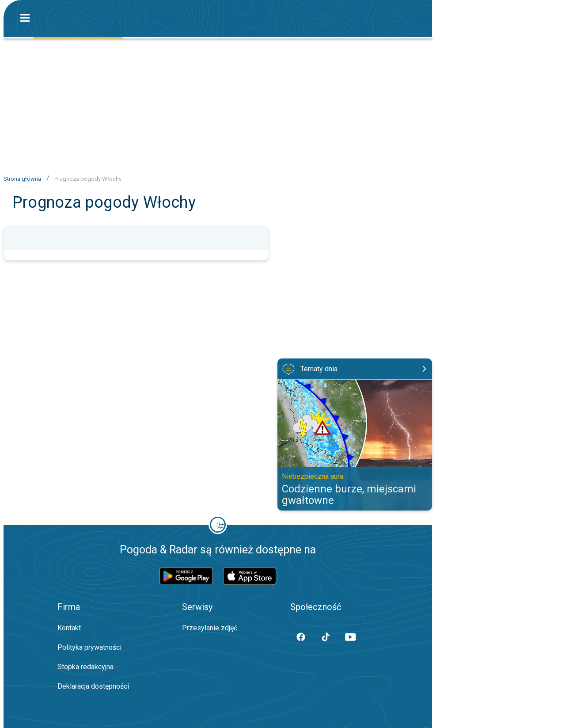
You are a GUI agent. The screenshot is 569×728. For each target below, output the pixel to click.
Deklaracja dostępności (93, 686)
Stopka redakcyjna (85, 667)
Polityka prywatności (89, 647)
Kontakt (69, 628)
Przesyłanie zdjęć (210, 628)
